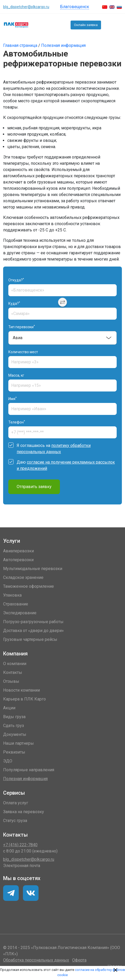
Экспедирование (20, 613)
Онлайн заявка (86, 25)
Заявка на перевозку (24, 812)
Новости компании (21, 690)
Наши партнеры (18, 743)
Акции (9, 708)
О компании (15, 664)
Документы (15, 734)
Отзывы (11, 681)
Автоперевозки (18, 560)
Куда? (14, 303)
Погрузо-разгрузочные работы (33, 622)
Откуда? (16, 280)
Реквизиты (14, 752)
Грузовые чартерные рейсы (30, 639)
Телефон (17, 422)
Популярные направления (29, 770)
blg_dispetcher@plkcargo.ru (26, 7)
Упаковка (12, 595)
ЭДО (8, 761)
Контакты (13, 672)
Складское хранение (23, 577)
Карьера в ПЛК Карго (24, 699)
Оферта (79, 960)
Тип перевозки (22, 327)
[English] (112, 7)
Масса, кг (16, 375)
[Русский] (119, 7)
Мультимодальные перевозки (33, 569)
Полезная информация (63, 45)
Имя (12, 399)
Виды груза (14, 717)
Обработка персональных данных (36, 960)
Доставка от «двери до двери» (33, 631)
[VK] (11, 893)
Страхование (16, 604)
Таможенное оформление (29, 586)
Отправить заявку (34, 487)
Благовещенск (75, 7)
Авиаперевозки (18, 551)
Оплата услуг (16, 803)
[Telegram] (31, 893)
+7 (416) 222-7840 (108, 25)
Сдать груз (14, 726)
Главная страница (21, 45)
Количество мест (23, 352)
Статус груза (15, 821)
